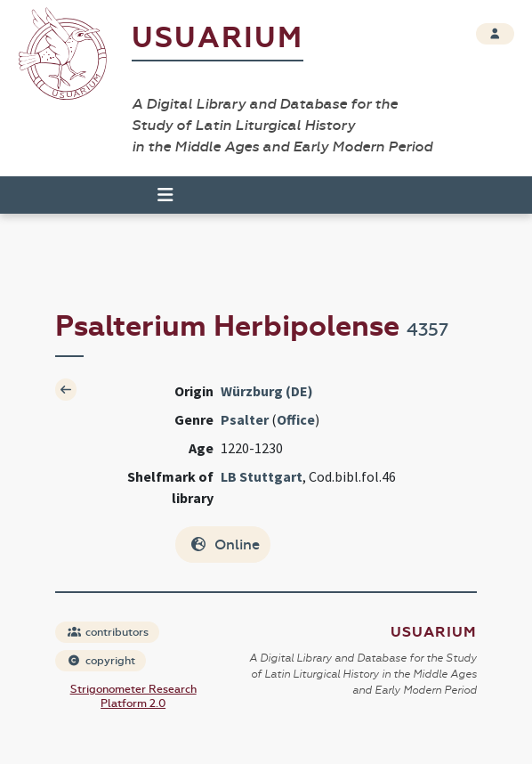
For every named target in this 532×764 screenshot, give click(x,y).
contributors (108, 632)
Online (225, 545)
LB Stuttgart (262, 476)
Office (296, 419)
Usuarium (218, 38)
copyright (101, 661)
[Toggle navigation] (157, 195)
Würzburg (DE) (267, 391)
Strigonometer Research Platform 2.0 (133, 696)
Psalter (245, 419)
